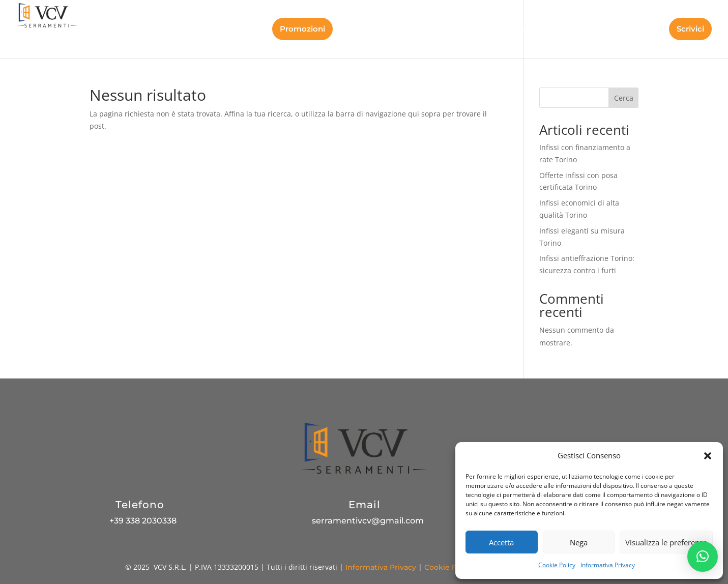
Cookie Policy (557, 565)
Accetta (501, 542)
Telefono (140, 505)
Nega (579, 542)
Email (365, 505)
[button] (708, 456)
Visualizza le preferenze (666, 542)
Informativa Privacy (608, 565)
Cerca (624, 98)
